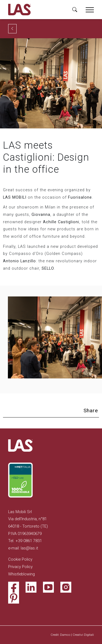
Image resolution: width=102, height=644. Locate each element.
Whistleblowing (21, 574)
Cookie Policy (20, 559)
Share (91, 411)
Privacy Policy (20, 567)
